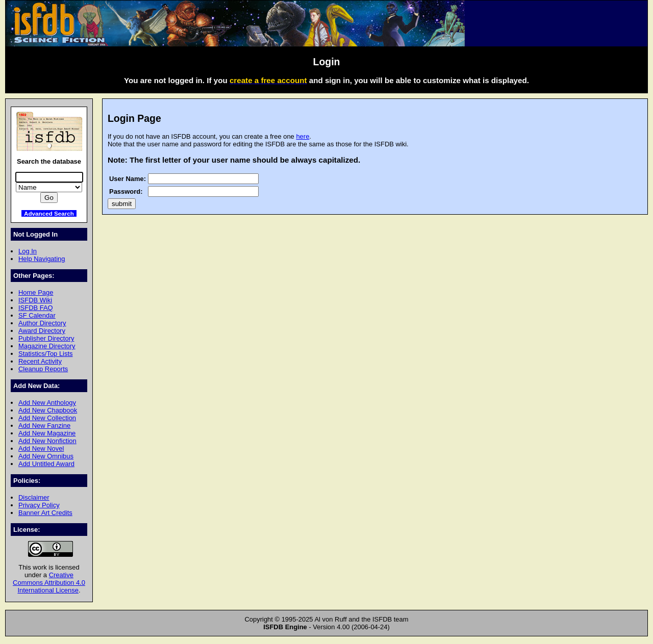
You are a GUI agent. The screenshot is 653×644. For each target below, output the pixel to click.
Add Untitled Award (46, 464)
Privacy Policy (39, 505)
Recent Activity (40, 361)
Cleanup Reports (43, 369)
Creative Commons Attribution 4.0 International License (49, 583)
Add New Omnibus (46, 456)
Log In (28, 251)
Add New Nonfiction (47, 441)
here (303, 136)
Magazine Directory (47, 346)
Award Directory (42, 331)
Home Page (36, 292)
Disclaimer (34, 497)
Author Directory (42, 323)
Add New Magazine (47, 433)
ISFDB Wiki (35, 300)
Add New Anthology (47, 403)
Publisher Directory (46, 338)
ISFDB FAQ (36, 308)
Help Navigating (42, 259)
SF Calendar (37, 315)
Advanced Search (49, 213)
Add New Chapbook (48, 410)
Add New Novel (41, 448)
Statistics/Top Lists (46, 354)
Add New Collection (47, 418)
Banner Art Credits (45, 513)
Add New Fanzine (44, 426)
